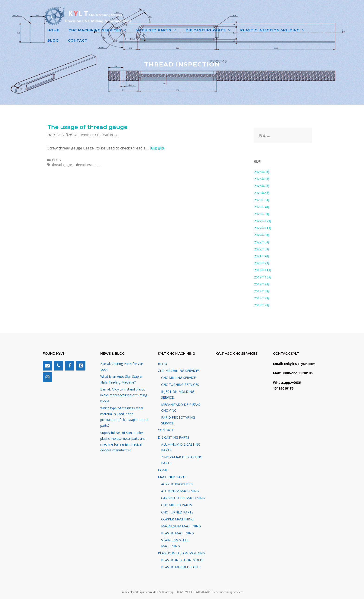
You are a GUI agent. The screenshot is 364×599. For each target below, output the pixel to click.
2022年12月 (263, 221)
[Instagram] (47, 377)
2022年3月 (262, 249)
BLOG (53, 40)
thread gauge (62, 165)
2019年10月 (263, 277)
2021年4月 (262, 256)
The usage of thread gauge (87, 127)
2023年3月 (262, 214)
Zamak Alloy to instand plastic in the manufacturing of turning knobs (124, 395)
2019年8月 (262, 291)
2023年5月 (262, 200)
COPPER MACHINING (177, 519)
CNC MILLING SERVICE (178, 378)
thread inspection (89, 165)
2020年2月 (262, 263)
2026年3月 (262, 172)
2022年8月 (262, 235)
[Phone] (58, 366)
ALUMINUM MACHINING (180, 491)
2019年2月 (262, 298)
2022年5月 (262, 242)
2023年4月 (262, 207)
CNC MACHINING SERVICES (100, 30)
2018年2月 (262, 305)
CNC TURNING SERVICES (180, 385)
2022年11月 (263, 228)
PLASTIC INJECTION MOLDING (275, 30)
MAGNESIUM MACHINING (181, 526)
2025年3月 (262, 186)
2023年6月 (262, 193)
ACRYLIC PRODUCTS (177, 484)
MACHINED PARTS (158, 30)
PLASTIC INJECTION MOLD (182, 560)
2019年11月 (263, 270)
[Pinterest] (81, 366)
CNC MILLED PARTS (177, 505)
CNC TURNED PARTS (177, 512)
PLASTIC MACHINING (177, 533)
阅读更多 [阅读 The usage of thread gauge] (157, 148)
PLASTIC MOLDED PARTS (181, 567)
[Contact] (47, 366)
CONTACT (78, 40)
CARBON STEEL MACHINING (183, 498)
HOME (53, 30)
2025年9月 (262, 179)
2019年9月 (262, 284)
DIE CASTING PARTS (211, 30)
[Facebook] (70, 366)
